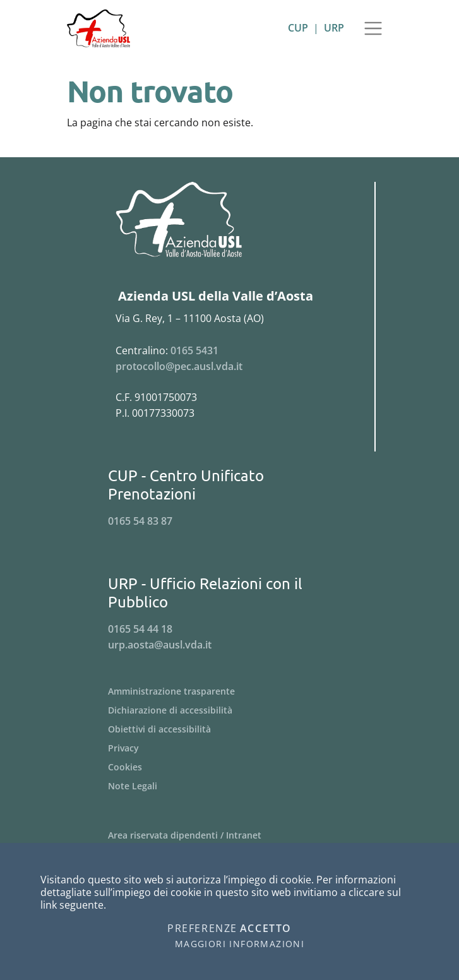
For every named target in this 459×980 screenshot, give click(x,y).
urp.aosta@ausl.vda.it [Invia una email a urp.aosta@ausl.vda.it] (160, 645)
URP (334, 28)
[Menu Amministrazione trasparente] (230, 691)
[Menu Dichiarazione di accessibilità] (230, 710)
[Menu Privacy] (230, 748)
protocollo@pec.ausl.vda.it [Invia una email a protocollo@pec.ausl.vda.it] (179, 366)
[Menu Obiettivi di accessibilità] (230, 729)
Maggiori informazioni (240, 944)
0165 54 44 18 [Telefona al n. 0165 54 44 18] (140, 629)
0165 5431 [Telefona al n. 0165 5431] (194, 350)
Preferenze (202, 929)
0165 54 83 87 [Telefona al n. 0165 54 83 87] (140, 521)
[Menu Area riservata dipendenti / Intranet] (230, 835)
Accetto (266, 929)
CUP (298, 28)
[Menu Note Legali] (230, 786)
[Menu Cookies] (230, 767)
